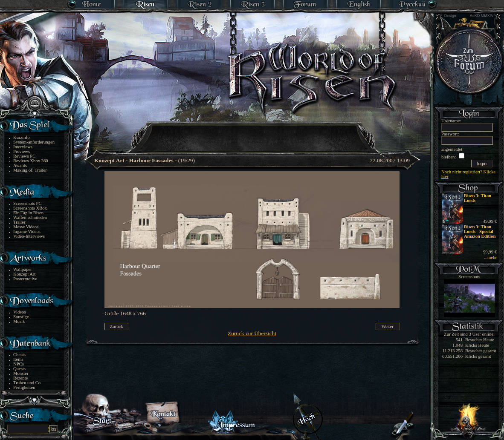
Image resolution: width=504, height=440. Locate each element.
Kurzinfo (21, 137)
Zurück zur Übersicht (252, 333)
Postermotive (25, 279)
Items (18, 359)
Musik (19, 321)
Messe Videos (26, 227)
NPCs (19, 364)
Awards (20, 165)
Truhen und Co (27, 383)
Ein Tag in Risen (28, 213)
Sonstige (21, 317)
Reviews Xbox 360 (31, 161)
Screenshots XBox (30, 208)
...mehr (490, 257)
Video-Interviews (29, 236)
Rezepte (20, 378)
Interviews (23, 147)
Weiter (388, 326)
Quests (19, 369)
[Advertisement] (252, 132)
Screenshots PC (28, 203)
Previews (22, 151)
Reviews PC (24, 156)
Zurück (117, 326)
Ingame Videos (27, 232)
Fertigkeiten (24, 387)
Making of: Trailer (30, 170)
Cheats (19, 355)
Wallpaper (23, 269)
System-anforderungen (34, 142)
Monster (21, 373)
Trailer (19, 222)
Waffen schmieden (30, 217)
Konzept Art (24, 274)
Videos (20, 312)
